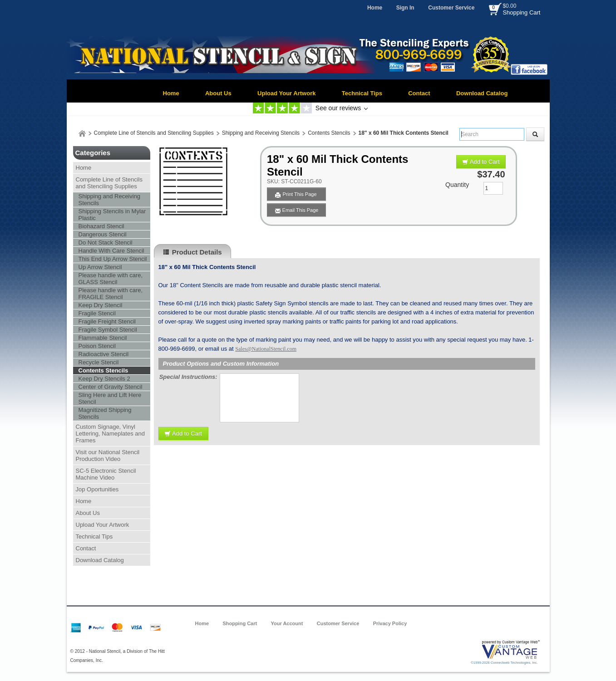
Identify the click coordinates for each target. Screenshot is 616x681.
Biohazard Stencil (101, 226)
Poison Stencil (97, 346)
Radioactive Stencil (104, 354)
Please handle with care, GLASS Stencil (111, 279)
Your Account (287, 623)
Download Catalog (482, 93)
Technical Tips (362, 93)
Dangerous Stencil (103, 234)
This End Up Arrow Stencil (113, 259)
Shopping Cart (521, 12)
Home (375, 8)
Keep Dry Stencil (101, 305)
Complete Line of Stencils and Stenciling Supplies (154, 133)
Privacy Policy (390, 623)
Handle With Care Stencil (111, 251)
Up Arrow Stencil (100, 267)
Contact (419, 93)
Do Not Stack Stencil (106, 243)
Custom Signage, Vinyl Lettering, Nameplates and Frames (110, 434)
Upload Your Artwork (286, 93)
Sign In (405, 8)
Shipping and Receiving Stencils (261, 133)
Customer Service (451, 8)
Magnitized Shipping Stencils (105, 413)
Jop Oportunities (97, 489)
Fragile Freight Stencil (107, 321)
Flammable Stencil (103, 338)
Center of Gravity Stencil (111, 387)
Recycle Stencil (99, 362)
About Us (218, 93)
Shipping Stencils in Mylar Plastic (112, 215)
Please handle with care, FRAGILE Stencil (111, 294)
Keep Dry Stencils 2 (104, 379)
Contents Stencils (329, 133)
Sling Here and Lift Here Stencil (110, 398)
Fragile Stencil (97, 313)
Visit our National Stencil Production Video (108, 456)
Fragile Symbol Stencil (108, 330)
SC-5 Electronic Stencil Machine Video (106, 474)
